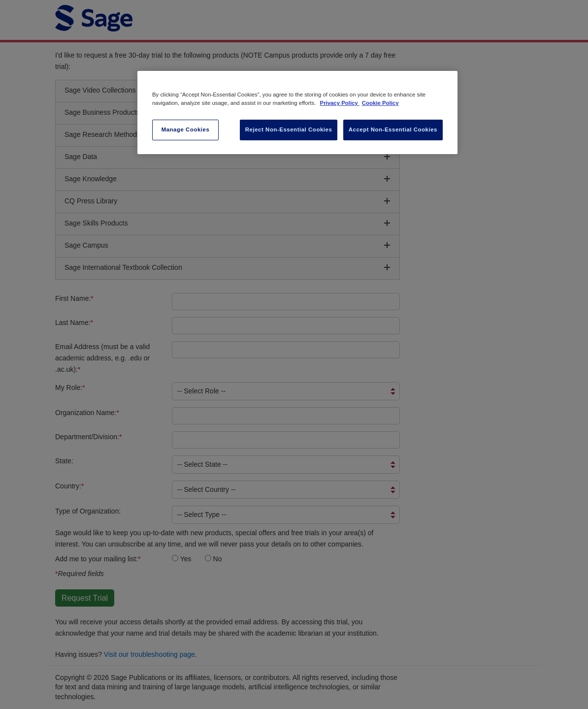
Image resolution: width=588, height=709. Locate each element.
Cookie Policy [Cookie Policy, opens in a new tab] (380, 103)
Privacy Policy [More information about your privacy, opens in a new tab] (340, 103)
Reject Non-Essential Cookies (289, 129)
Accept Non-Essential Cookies (393, 129)
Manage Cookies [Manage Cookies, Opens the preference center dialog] (186, 129)
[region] (297, 113)
